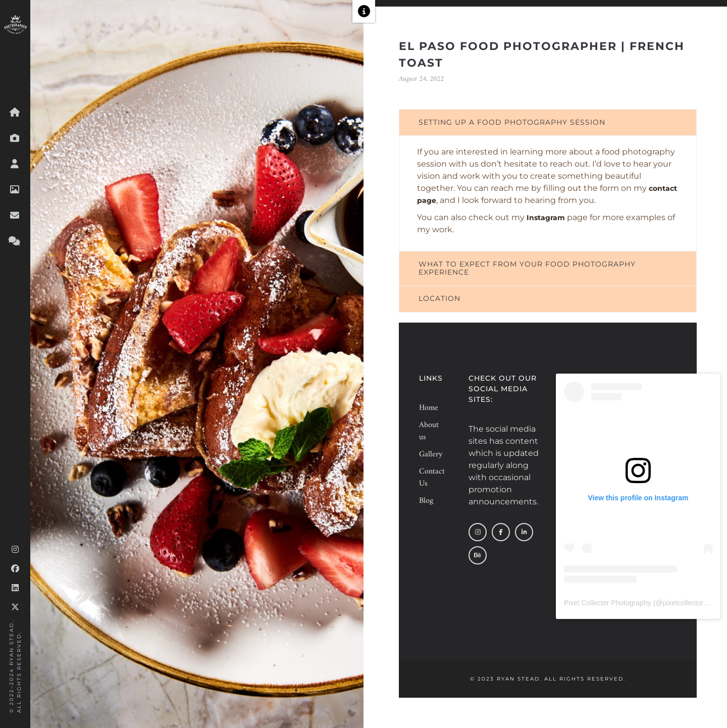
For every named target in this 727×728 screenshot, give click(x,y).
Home (429, 408)
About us (429, 431)
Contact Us (430, 478)
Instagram (546, 218)
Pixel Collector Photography (608, 603)
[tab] (548, 122)
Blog (426, 501)
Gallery (430, 454)
